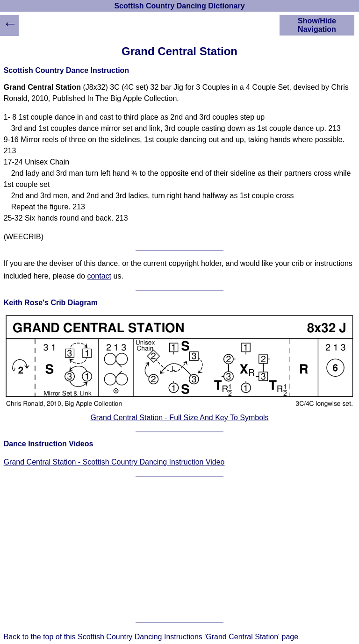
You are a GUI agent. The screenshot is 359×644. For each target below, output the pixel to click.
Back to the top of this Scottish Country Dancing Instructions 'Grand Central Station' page (151, 637)
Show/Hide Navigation (317, 25)
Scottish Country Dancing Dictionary (179, 6)
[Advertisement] (180, 550)
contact (99, 276)
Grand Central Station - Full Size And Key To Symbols (179, 418)
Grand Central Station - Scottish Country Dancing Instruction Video (114, 462)
